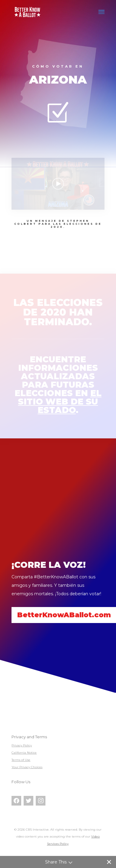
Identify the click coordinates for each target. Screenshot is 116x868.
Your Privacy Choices (27, 767)
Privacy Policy (22, 745)
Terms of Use (21, 760)
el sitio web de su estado (60, 402)
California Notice (24, 753)
